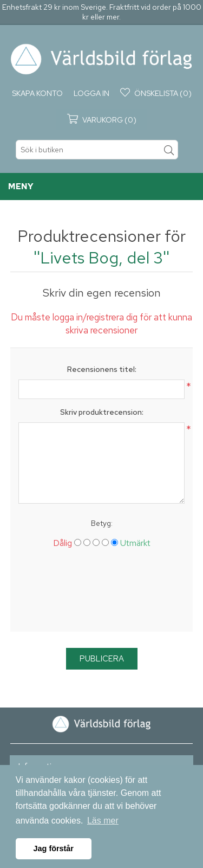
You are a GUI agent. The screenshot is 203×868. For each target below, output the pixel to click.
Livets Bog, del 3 (101, 258)
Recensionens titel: (102, 369)
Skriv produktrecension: (102, 412)
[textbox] (97, 150)
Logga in (91, 93)
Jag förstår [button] (54, 848)
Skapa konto (37, 93)
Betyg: (102, 523)
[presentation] (102, 594)
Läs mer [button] (103, 821)
